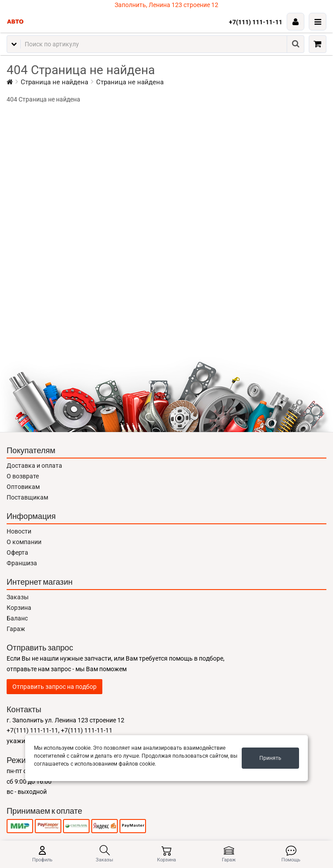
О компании (24, 542)
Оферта (17, 552)
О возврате (23, 476)
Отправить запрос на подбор (54, 687)
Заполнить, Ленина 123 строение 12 (166, 5)
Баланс (17, 618)
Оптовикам (23, 487)
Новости (19, 531)
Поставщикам (27, 497)
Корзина (19, 608)
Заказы (18, 597)
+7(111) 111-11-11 (256, 22)
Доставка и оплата (34, 466)
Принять (270, 758)
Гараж (16, 629)
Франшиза (22, 563)
